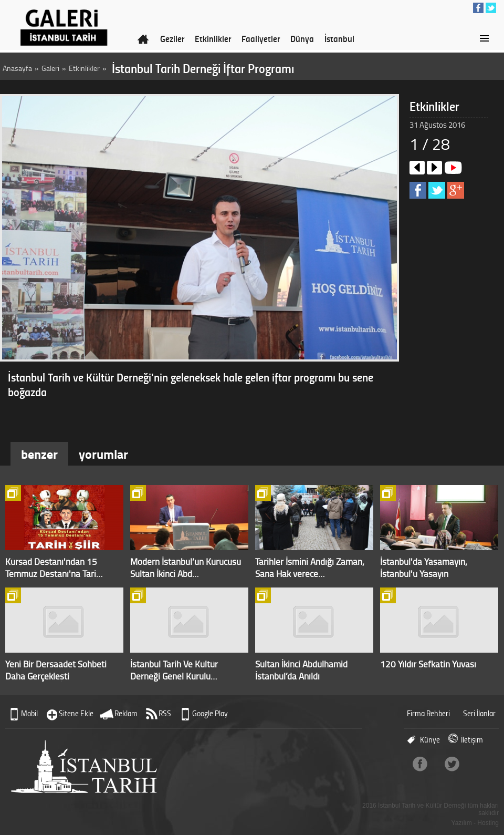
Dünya (302, 38)
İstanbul (339, 38)
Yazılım (462, 823)
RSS (165, 713)
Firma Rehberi (428, 713)
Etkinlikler (213, 38)
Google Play (210, 713)
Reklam (126, 713)
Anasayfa (17, 68)
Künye (430, 740)
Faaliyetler (261, 38)
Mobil (29, 713)
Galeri (50, 68)
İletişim (472, 740)
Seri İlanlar (479, 713)
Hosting (488, 823)
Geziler (172, 38)
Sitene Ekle (76, 713)
